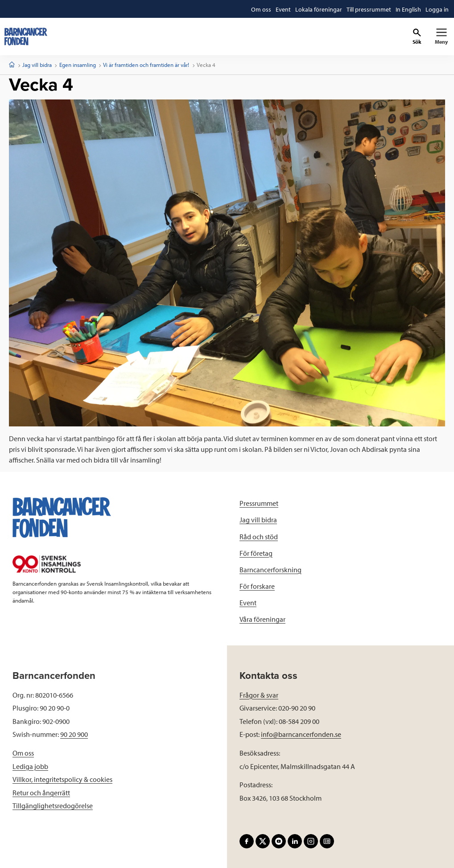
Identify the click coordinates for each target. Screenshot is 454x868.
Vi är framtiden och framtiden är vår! (146, 65)
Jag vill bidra (37, 65)
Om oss (23, 753)
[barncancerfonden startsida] (26, 37)
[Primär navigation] (441, 37)
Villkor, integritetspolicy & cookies (62, 779)
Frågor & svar (259, 695)
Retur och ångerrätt (41, 793)
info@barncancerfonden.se (301, 734)
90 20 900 (74, 734)
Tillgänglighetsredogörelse (53, 806)
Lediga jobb (30, 766)
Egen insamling (78, 65)
